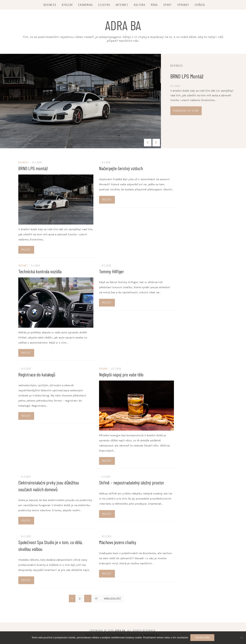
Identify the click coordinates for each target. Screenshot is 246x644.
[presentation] (148, 143)
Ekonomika (86, 5)
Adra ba (123, 25)
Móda (154, 5)
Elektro (104, 5)
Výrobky (183, 5)
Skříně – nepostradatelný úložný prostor (132, 484)
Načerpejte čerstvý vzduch (121, 169)
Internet (122, 5)
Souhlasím (203, 638)
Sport (168, 5)
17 (96, 599)
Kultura (140, 5)
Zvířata (200, 5)
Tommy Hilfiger (111, 272)
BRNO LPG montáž (190, 76)
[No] (241, 638)
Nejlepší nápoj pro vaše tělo (121, 375)
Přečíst (26, 251)
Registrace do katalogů (37, 375)
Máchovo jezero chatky (118, 543)
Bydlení (67, 5)
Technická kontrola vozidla (40, 272)
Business (50, 5)
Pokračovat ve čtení (189, 111)
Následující (112, 599)
